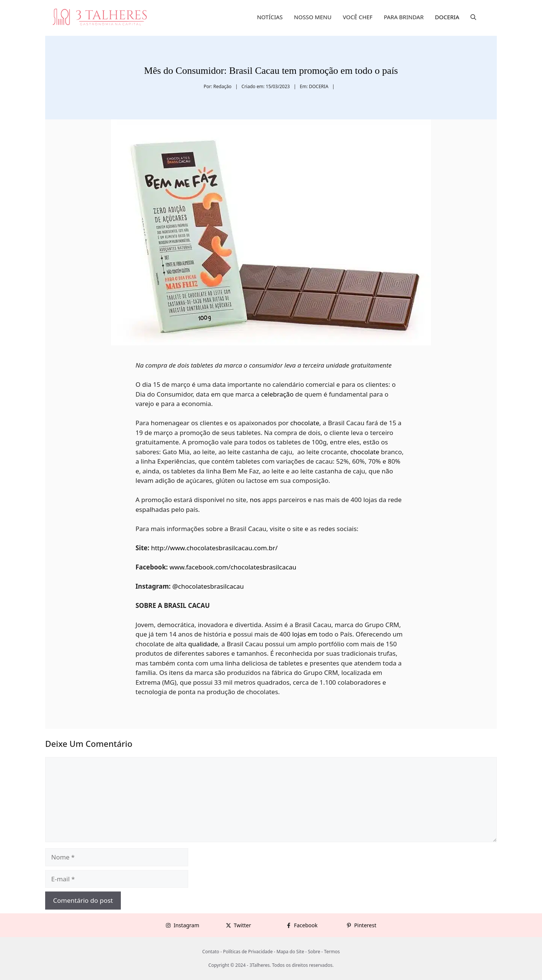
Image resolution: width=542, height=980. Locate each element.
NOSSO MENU (313, 17)
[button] (473, 17)
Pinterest (365, 925)
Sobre (314, 952)
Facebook (306, 925)
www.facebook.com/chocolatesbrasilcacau (232, 567)
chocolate (305, 423)
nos (255, 500)
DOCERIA (447, 17)
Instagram (186, 925)
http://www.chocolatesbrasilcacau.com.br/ (214, 548)
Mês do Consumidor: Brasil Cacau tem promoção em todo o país (271, 71)
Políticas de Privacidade (248, 952)
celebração (277, 394)
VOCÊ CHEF (358, 17)
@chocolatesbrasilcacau (207, 586)
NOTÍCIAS (270, 17)
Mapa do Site (290, 952)
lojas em (305, 634)
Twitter (242, 925)
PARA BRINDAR (404, 17)
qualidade (203, 644)
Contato (211, 952)
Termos (332, 952)
